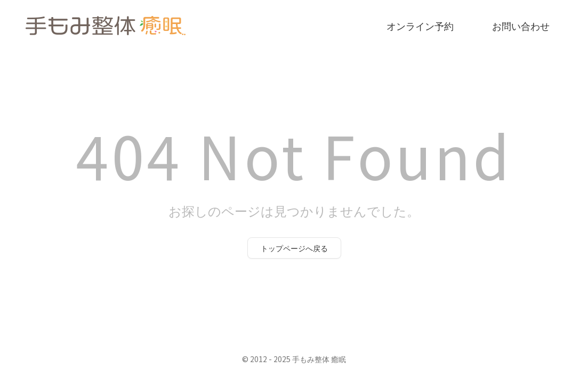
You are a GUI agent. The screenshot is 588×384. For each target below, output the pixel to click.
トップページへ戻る (294, 248)
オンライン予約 (420, 26)
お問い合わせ (521, 26)
